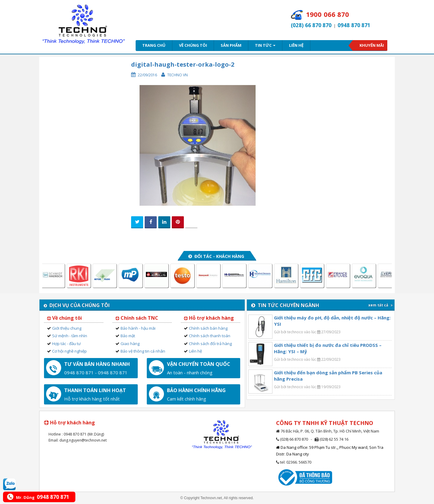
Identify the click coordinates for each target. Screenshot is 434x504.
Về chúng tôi (193, 45)
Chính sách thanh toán (210, 336)
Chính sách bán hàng (208, 328)
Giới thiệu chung (67, 328)
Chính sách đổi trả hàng (210, 344)
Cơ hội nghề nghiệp (69, 351)
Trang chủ (154, 45)
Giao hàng (130, 344)
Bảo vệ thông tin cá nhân (143, 351)
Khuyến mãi (372, 45)
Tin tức (265, 45)
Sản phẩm (231, 45)
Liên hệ (296, 45)
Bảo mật (128, 336)
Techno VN (178, 75)
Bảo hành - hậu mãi (138, 328)
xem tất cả (381, 305)
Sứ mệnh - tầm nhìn (70, 336)
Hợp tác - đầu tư (66, 344)
